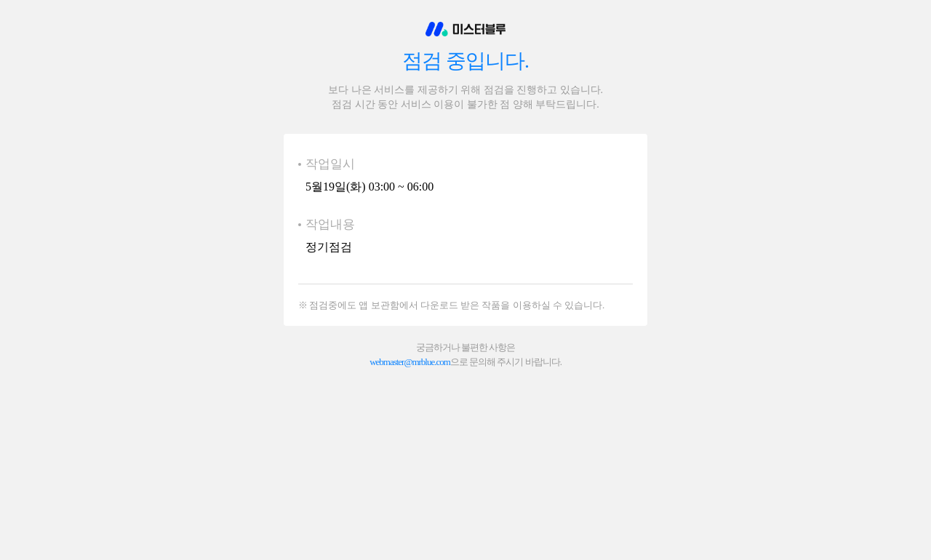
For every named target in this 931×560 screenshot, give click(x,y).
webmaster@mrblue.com (410, 362)
